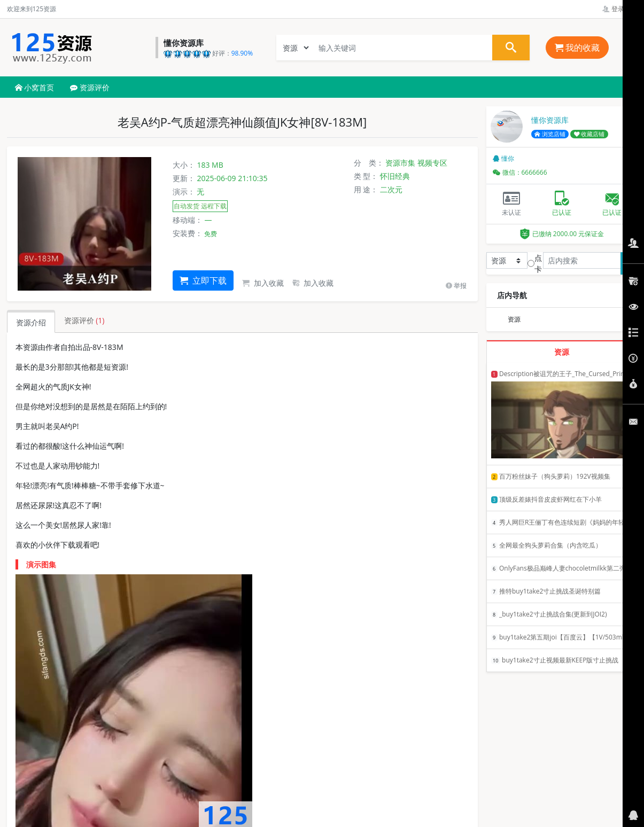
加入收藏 (263, 283)
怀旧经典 (395, 176)
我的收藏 (577, 48)
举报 (456, 286)
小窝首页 (35, 87)
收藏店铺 (589, 134)
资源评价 (90, 87)
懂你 (503, 158)
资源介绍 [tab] (31, 322)
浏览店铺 (550, 134)
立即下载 (203, 280)
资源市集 (400, 163)
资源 (514, 319)
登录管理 (620, 9)
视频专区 (432, 163)
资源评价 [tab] (84, 320)
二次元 (391, 189)
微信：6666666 (520, 172)
